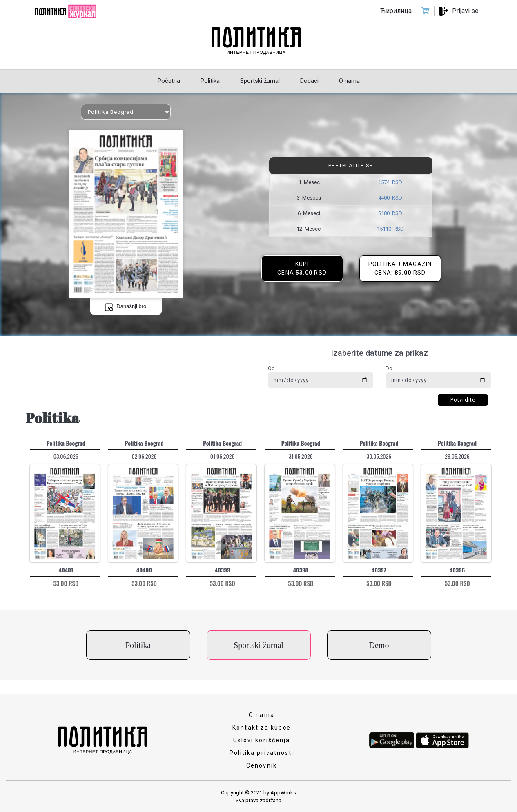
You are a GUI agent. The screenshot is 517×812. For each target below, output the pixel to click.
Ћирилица (396, 11)
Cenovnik (262, 765)
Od (271, 368)
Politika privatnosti (262, 753)
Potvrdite (463, 400)
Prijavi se (465, 11)
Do (389, 368)
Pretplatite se (350, 165)
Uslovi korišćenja (262, 740)
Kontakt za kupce (262, 728)
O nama (262, 715)
